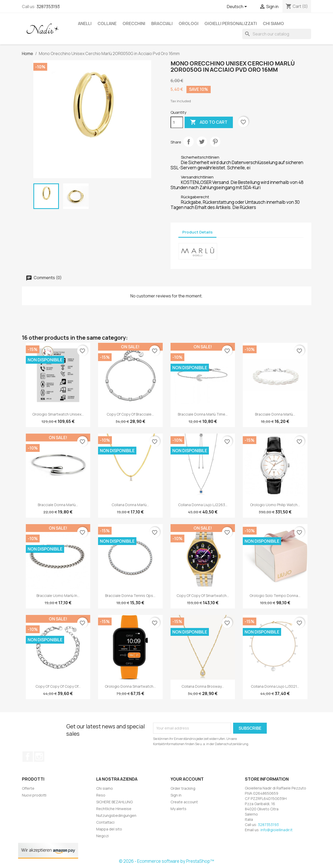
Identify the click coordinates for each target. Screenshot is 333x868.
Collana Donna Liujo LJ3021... (275, 686)
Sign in (176, 795)
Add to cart (209, 122)
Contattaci (105, 822)
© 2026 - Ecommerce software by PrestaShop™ (166, 861)
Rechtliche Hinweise (114, 809)
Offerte (28, 788)
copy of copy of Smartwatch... (203, 595)
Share (189, 142)
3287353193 (48, 7)
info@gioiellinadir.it (277, 830)
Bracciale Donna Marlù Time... (203, 414)
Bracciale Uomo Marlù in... (58, 595)
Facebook (28, 757)
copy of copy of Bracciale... (130, 414)
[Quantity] (177, 122)
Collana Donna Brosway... (203, 686)
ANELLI (85, 23)
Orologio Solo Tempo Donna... (275, 595)
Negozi (102, 836)
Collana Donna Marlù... (130, 505)
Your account (187, 779)
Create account (184, 802)
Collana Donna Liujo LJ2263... (203, 505)
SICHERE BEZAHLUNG (114, 802)
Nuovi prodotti (34, 795)
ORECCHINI (134, 23)
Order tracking (183, 788)
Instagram (39, 757)
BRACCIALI (162, 23)
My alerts (178, 809)
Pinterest (215, 142)
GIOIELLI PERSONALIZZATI (231, 23)
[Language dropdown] (238, 7)
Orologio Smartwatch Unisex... (58, 414)
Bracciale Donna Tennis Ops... (130, 595)
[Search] (277, 34)
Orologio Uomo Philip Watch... (275, 505)
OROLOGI (189, 23)
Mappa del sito (109, 829)
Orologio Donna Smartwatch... (130, 686)
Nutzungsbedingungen (116, 815)
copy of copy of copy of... (58, 686)
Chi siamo (273, 23)
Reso (101, 795)
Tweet (202, 142)
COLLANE (107, 23)
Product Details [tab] (197, 232)
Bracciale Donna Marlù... (275, 414)
